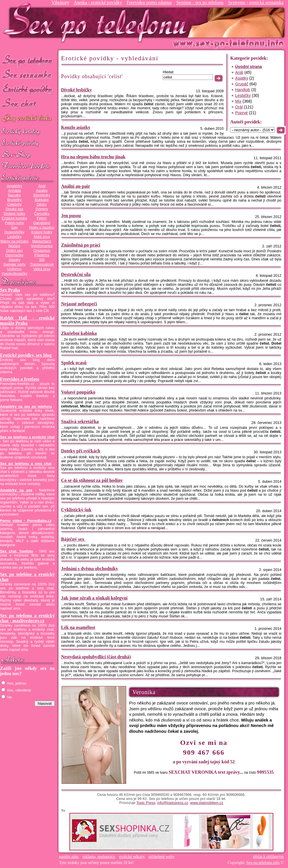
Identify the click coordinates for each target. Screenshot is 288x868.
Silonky (15, 260)
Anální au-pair (76, 186)
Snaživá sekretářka (80, 421)
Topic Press (146, 803)
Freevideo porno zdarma (149, 2)
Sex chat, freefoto (17, 551)
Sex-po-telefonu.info (263, 863)
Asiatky (42, 191)
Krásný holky (42, 232)
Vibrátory (60, 2)
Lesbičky (14, 237)
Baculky (14, 195)
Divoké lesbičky (76, 90)
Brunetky (14, 200)
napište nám (69, 857)
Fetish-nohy (14, 223)
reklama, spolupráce (99, 857)
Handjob (242, 90)
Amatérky (14, 186)
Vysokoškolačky (14, 274)
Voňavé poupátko (78, 392)
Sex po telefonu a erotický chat (27, 437)
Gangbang (42, 223)
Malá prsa (42, 237)
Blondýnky (42, 195)
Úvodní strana (248, 67)
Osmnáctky (14, 255)
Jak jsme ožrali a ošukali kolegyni (94, 598)
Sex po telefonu (27, 60)
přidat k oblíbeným (268, 857)
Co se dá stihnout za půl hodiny (92, 480)
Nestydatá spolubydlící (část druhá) (96, 657)
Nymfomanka (42, 246)
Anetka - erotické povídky (98, 2)
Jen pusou (71, 216)
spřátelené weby (161, 857)
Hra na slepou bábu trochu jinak (93, 157)
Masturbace (42, 241)
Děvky (42, 204)
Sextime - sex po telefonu (200, 2)
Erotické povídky (27, 89)
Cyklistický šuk (76, 510)
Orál (239, 107)
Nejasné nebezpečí (79, 304)
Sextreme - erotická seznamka (256, 2)
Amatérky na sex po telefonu (26, 407)
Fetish (42, 218)
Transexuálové (42, 264)
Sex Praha (10, 290)
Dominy (42, 209)
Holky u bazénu (42, 228)
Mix (238, 101)
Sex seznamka (27, 75)
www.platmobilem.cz (207, 803)
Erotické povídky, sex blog (26, 355)
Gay (14, 228)
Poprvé (241, 113)
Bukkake (42, 200)
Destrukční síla (76, 274)
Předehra (42, 255)
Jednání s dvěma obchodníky (90, 569)
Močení (14, 246)
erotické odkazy (132, 857)
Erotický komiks (14, 218)
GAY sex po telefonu (27, 119)
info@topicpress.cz (173, 803)
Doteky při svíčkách (81, 451)
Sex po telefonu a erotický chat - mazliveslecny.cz (27, 618)
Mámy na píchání (14, 241)
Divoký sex (14, 209)
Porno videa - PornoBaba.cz (26, 521)
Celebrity (14, 204)
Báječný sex (73, 539)
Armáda (14, 191)
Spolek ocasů (74, 363)
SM (42, 260)
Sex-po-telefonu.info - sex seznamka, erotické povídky (97, 22)
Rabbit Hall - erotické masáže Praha (27, 321)
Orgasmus (42, 251)
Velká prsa (42, 269)
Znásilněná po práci (81, 245)
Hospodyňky (14, 232)
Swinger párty (14, 264)
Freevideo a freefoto (20, 379)
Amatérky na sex (16, 490)
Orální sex (14, 251)
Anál (42, 186)
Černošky (42, 214)
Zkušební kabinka (79, 333)
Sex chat (27, 104)
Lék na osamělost (78, 627)
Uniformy (15, 269)
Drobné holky (15, 214)
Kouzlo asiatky (76, 127)
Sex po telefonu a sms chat (26, 464)
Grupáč (242, 84)
